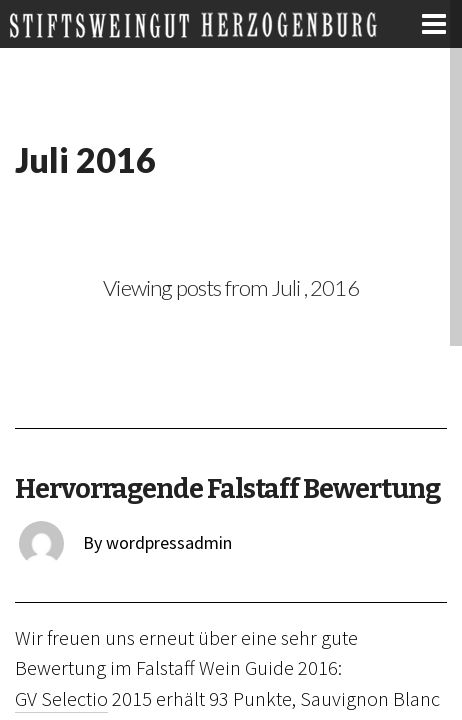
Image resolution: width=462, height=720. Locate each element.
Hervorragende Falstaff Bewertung (227, 489)
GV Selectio (61, 699)
